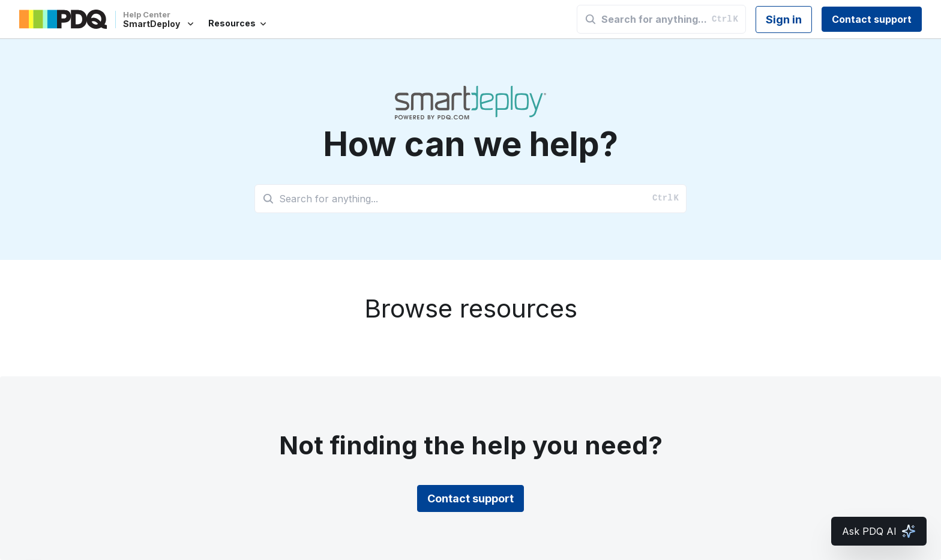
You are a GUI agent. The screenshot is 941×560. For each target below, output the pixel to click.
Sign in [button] (784, 20)
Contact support (872, 19)
